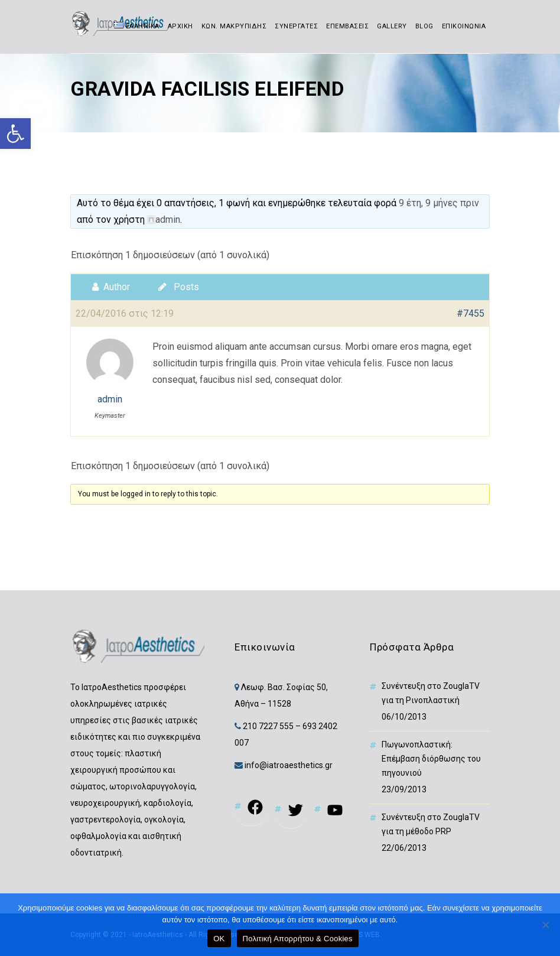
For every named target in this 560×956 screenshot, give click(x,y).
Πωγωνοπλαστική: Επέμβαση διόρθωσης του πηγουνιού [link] (431, 759)
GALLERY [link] (392, 26)
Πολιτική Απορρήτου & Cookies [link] (298, 939)
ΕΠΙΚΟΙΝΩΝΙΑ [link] (464, 26)
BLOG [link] (424, 26)
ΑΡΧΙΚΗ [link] (180, 26)
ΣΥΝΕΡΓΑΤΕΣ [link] (296, 26)
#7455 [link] (471, 313)
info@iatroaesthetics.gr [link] (288, 765)
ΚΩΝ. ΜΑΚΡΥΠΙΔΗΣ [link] (234, 26)
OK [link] (219, 939)
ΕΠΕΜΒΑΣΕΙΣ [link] (347, 26)
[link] (15, 134)
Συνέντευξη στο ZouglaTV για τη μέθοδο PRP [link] (431, 824)
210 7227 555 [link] (268, 726)
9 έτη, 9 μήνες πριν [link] (439, 203)
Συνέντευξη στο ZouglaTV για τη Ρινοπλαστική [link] (431, 693)
